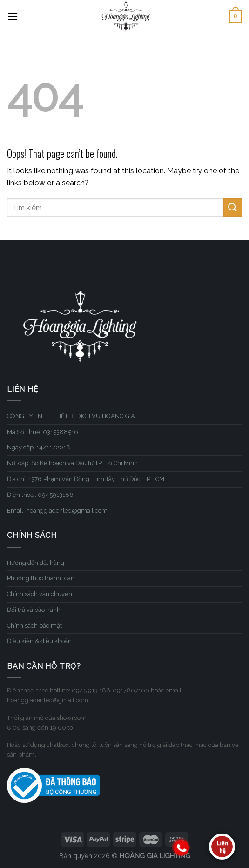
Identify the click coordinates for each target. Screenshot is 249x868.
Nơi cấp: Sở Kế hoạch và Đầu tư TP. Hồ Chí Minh (72, 463)
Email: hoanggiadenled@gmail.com (57, 511)
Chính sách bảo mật (34, 626)
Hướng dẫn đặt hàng (36, 563)
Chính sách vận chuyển (40, 594)
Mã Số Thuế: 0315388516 (43, 432)
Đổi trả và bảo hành (34, 610)
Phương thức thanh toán (41, 578)
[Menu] (13, 16)
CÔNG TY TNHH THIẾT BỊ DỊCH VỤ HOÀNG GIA (71, 416)
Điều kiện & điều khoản (39, 641)
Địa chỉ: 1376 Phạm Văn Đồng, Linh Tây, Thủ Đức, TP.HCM (86, 479)
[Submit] (233, 207)
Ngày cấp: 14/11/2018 (39, 447)
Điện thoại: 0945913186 (40, 495)
